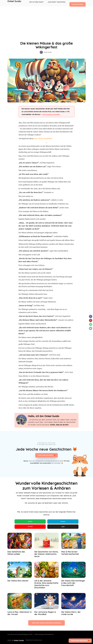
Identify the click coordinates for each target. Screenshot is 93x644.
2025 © (14, 640)
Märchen (54, 636)
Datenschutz (30, 640)
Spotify (30, 522)
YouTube (30, 528)
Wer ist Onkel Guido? (37, 3)
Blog (23, 640)
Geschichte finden (77, 3)
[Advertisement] (46, 18)
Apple (63, 528)
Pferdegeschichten (29, 636)
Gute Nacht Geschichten (15, 636)
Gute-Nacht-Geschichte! (43, 138)
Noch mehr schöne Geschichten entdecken (46, 625)
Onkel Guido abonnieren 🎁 (46, 455)
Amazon (63, 522)
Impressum (38, 640)
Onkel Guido (14, 3)
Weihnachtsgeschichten (43, 636)
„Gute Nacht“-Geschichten (57, 3)
